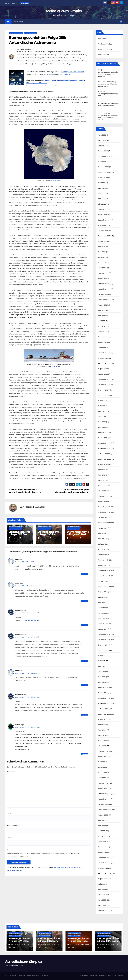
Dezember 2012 (104, 698)
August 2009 (103, 815)
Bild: (45, 366)
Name (10, 813)
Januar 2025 (103, 215)
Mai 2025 (101, 193)
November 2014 (104, 640)
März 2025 (102, 204)
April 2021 (102, 422)
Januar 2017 (103, 565)
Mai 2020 (102, 480)
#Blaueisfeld (21, 55)
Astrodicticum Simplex (64, 11)
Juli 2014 (101, 661)
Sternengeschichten (30, 33)
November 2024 (104, 225)
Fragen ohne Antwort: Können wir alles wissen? (108, 84)
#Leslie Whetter (34, 58)
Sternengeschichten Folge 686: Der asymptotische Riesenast (108, 74)
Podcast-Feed (49, 80)
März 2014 (102, 682)
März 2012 (102, 746)
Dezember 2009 (104, 794)
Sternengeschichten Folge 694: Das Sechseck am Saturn (108, 118)
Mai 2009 (102, 831)
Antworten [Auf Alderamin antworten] (84, 625)
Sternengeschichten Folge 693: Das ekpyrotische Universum (108, 106)
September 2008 (105, 873)
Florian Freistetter (25, 49)
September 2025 (104, 172)
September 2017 (104, 523)
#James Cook (22, 58)
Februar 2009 (103, 847)
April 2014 (102, 677)
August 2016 (103, 592)
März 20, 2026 (75, 945)
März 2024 (102, 268)
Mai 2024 (101, 257)
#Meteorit (45, 58)
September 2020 (105, 459)
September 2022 (104, 363)
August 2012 (103, 719)
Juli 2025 (102, 183)
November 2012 (104, 703)
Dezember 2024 (104, 220)
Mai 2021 (101, 417)
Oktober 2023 (103, 294)
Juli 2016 (101, 597)
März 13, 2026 (104, 945)
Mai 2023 (101, 321)
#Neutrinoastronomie (72, 58)
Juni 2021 (102, 411)
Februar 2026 (103, 146)
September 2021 (104, 395)
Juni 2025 (102, 188)
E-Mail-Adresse (14, 825)
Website (10, 838)
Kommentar (12, 772)
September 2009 (105, 810)
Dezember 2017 (104, 507)
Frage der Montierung (31, 620)
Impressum (94, 976)
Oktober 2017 (103, 517)
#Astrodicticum (71, 52)
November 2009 (104, 799)
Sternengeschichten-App (37, 83)
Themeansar (44, 976)
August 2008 (103, 879)
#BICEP (81, 52)
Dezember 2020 (104, 443)
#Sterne (21, 64)
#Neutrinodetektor (24, 61)
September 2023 (104, 300)
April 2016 (102, 613)
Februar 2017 (103, 560)
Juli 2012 (101, 725)
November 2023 (104, 289)
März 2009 (102, 842)
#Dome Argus (32, 55)
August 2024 (103, 241)
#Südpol (45, 64)
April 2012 (102, 741)
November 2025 (104, 162)
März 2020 (102, 491)
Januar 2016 (103, 629)
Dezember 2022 (104, 347)
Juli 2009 (102, 820)
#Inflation (83, 55)
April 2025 (102, 199)
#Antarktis (60, 52)
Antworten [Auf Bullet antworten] (84, 601)
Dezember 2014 (104, 634)
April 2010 (102, 772)
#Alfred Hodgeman (48, 52)
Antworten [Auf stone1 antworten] (84, 754)
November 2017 (104, 512)
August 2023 (103, 305)
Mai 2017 (101, 544)
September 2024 (104, 236)
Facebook (73, 80)
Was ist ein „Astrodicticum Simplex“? (111, 976)
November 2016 (104, 576)
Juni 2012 (102, 730)
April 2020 (102, 486)
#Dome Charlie (44, 55)
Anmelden (102, 39)
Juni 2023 (102, 316)
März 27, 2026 (45, 945)
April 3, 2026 (15, 945)
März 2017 (102, 555)
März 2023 (102, 332)
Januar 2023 (103, 342)
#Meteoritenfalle (56, 58)
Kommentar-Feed (105, 49)
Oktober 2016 (103, 581)
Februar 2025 (103, 209)
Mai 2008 (102, 895)
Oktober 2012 (103, 709)
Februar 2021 (103, 432)
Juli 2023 (102, 310)
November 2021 (104, 385)
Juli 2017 (101, 533)
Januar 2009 (103, 852)
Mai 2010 (101, 767)
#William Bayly (66, 64)
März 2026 (102, 140)
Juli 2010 (101, 762)
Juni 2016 (102, 602)
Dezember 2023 (104, 284)
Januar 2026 (103, 151)
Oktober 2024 (103, 231)
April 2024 (102, 262)
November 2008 (104, 863)
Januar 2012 (103, 757)
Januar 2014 (103, 693)
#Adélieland (35, 52)
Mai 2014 (101, 672)
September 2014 (104, 650)
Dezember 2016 (104, 571)
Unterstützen (84, 976)
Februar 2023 (103, 337)
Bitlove (65, 80)
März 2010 (102, 778)
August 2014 (103, 656)
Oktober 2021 (103, 390)
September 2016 (104, 587)
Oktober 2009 (103, 804)
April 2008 (102, 900)
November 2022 (104, 353)
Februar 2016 (103, 624)
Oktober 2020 (103, 454)
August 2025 (103, 177)
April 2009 (102, 836)
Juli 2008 (102, 884)
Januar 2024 (103, 278)
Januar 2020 (103, 502)
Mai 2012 (101, 735)
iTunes (58, 80)
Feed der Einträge (105, 44)
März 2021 (102, 427)
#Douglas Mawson (58, 55)
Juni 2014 (102, 666)
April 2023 (102, 326)
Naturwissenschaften (16, 33)
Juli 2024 (102, 247)
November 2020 (104, 448)
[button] (117, 22)
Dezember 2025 (104, 156)
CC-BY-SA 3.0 (56, 366)
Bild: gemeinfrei (56, 181)
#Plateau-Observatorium (60, 61)
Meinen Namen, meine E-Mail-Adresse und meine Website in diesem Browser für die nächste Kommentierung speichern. (43, 855)
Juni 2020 (102, 475)
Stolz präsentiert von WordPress (15, 976)
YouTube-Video (65, 74)
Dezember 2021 (104, 379)
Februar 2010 (103, 783)
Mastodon (18, 22)
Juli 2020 (102, 470)
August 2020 (103, 464)
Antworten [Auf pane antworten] (84, 574)
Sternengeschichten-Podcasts (72, 72)
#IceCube (74, 55)
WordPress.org (104, 55)
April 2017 (102, 549)
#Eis (68, 55)
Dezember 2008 (104, 857)
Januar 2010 (103, 788)
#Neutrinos (36, 61)
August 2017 (103, 528)
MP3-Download (50, 74)
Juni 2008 (102, 889)
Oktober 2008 (103, 868)
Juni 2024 (102, 252)
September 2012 (104, 714)
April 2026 (102, 135)
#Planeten (46, 61)
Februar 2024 (103, 273)
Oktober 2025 (103, 167)
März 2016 (102, 618)
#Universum (54, 64)
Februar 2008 (103, 911)
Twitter (81, 80)
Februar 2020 (103, 496)
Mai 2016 (101, 608)
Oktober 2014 (103, 645)
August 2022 (103, 369)
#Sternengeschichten (33, 64)
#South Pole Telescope (79, 61)
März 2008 (102, 905)
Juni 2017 (102, 539)
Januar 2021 (103, 438)
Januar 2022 (103, 374)
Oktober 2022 (103, 358)
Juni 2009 (102, 826)
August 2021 (103, 401)
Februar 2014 (103, 687)
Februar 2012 (103, 751)
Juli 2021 (101, 406)
